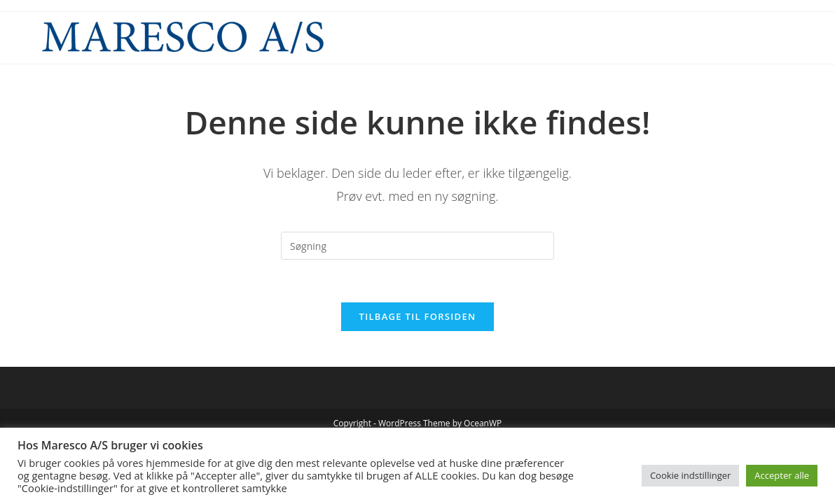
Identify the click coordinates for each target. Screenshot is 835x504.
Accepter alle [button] (782, 475)
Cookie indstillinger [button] (690, 475)
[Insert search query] (417, 246)
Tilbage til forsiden (418, 316)
